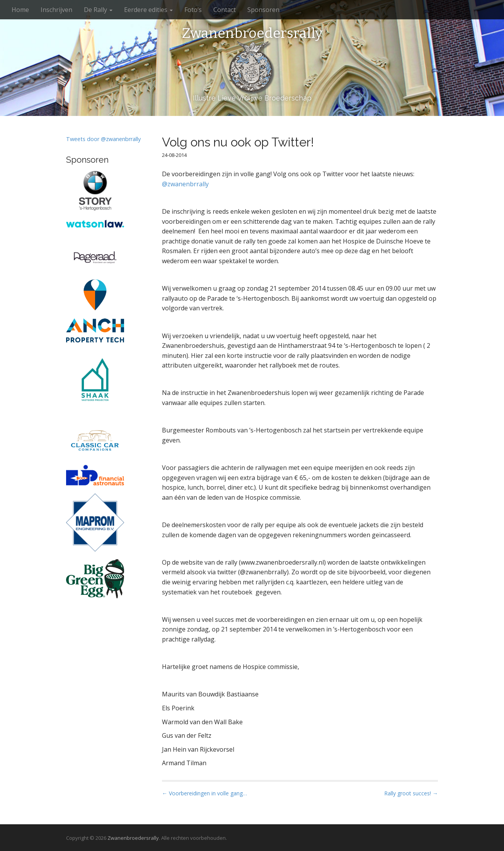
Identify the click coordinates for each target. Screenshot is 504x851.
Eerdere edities (148, 10)
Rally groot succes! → (411, 793)
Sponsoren (263, 10)
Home (20, 10)
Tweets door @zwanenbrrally (103, 139)
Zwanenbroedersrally (252, 34)
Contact (225, 10)
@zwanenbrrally (185, 184)
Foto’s (193, 10)
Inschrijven (56, 10)
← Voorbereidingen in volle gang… (204, 793)
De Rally (98, 10)
